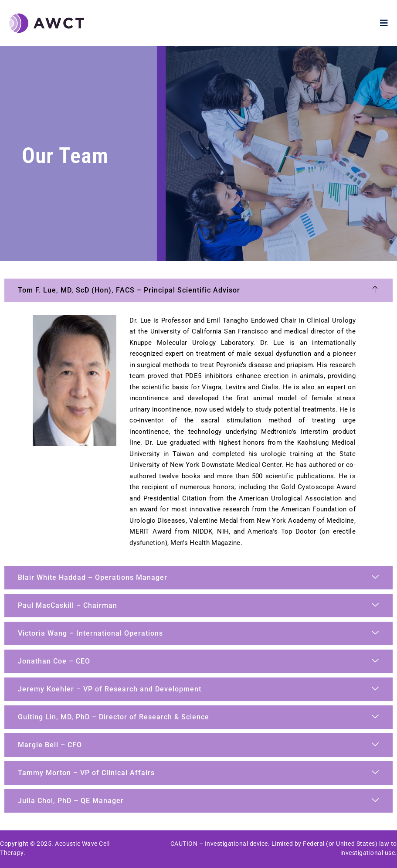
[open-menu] (384, 23)
